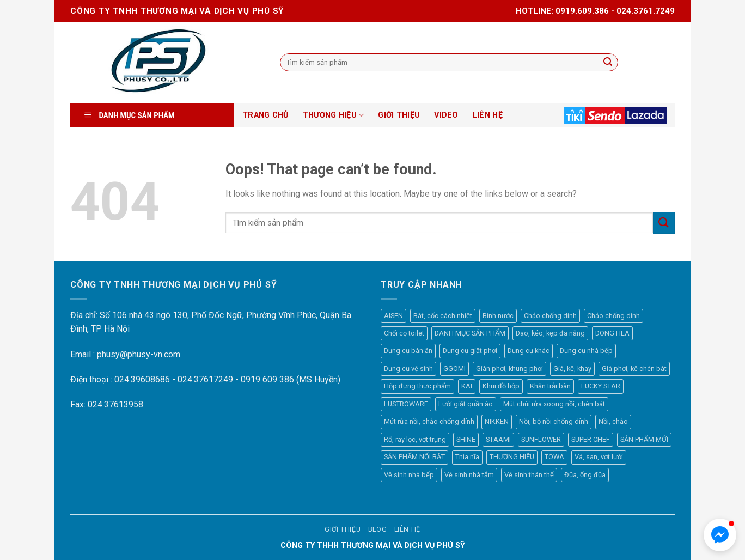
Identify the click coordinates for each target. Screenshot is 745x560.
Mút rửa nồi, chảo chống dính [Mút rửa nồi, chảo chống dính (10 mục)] (429, 421)
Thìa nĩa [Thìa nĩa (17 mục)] (467, 457)
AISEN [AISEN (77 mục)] (393, 316)
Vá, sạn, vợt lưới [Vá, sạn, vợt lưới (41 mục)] (599, 457)
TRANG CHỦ (265, 115)
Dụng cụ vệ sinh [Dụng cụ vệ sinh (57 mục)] (408, 369)
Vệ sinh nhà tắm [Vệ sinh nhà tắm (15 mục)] (469, 475)
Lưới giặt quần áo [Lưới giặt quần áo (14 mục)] (466, 404)
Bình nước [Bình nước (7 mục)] (498, 316)
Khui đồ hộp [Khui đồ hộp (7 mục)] (501, 386)
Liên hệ (407, 529)
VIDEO (446, 115)
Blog (377, 529)
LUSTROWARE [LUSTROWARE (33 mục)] (406, 404)
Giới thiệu (343, 529)
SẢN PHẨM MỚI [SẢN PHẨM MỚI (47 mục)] (644, 439)
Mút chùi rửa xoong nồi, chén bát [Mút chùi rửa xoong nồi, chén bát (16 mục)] (554, 404)
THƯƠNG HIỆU (334, 115)
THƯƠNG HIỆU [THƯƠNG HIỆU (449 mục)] (512, 457)
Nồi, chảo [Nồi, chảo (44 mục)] (613, 421)
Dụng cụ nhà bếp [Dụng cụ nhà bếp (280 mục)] (586, 351)
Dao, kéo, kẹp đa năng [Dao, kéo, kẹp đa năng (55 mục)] (550, 333)
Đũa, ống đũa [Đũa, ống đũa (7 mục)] (585, 475)
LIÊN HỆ (488, 115)
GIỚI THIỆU (399, 115)
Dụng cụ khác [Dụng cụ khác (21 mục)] (529, 351)
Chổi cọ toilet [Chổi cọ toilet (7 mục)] (404, 333)
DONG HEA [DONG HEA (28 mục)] (612, 333)
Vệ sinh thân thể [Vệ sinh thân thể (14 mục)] (529, 475)
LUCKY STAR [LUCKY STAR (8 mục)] (601, 386)
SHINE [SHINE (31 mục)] (466, 439)
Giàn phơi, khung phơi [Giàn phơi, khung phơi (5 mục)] (509, 369)
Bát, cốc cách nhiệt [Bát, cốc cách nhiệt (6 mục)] (443, 316)
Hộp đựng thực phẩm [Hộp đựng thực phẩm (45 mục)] (417, 386)
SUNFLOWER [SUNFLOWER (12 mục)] (541, 439)
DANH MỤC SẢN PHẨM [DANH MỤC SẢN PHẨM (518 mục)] (470, 333)
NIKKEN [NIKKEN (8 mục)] (497, 421)
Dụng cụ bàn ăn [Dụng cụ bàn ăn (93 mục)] (408, 351)
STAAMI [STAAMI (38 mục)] (498, 439)
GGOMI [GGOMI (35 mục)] (454, 369)
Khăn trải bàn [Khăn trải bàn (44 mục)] (550, 386)
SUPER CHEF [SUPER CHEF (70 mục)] (591, 439)
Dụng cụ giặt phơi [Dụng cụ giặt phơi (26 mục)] (470, 351)
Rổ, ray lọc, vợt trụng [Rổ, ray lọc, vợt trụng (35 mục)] (415, 439)
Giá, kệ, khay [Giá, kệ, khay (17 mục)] (572, 369)
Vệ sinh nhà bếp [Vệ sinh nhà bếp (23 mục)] (409, 475)
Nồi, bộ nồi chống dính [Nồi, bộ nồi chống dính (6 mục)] (554, 421)
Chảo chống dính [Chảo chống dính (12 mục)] (550, 316)
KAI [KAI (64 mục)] (467, 386)
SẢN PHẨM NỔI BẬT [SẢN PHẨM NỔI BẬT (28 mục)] (414, 457)
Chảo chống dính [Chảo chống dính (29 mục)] (613, 316)
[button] (720, 535)
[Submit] (664, 223)
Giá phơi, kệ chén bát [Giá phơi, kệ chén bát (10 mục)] (634, 369)
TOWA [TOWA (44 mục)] (554, 457)
